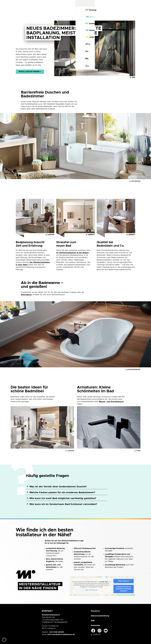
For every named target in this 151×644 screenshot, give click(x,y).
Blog (119, 12)
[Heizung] (23, 12)
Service (99, 12)
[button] (4, 640)
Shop (125, 12)
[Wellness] (54, 12)
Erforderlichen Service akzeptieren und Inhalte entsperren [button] (124, 589)
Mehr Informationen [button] (92, 590)
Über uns (110, 12)
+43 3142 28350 (57, 632)
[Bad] (38, 12)
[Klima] (71, 12)
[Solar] (86, 12)
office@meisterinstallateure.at (61, 635)
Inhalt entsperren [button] (124, 581)
